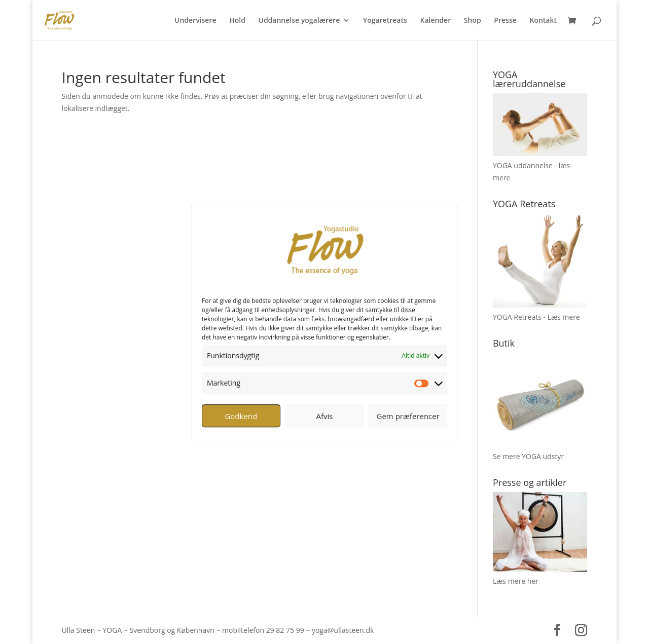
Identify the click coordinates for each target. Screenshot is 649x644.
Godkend (241, 416)
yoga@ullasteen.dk (343, 630)
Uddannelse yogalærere (299, 21)
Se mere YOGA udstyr (528, 456)
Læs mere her (516, 581)
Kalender (435, 21)
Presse (505, 21)
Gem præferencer (408, 416)
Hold (237, 21)
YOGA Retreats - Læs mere (536, 317)
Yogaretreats (385, 21)
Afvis (325, 416)
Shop (473, 21)
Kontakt (543, 21)
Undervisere (195, 21)
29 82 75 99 (285, 630)
